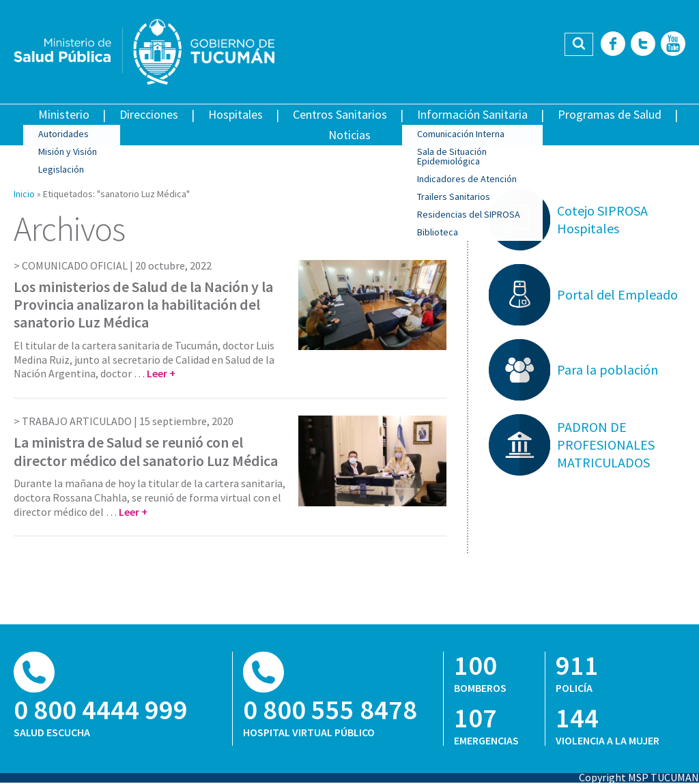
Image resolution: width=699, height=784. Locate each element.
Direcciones (149, 114)
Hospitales (236, 114)
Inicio (24, 194)
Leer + (161, 373)
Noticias (349, 135)
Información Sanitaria (472, 114)
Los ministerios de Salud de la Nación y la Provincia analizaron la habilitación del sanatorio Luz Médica (143, 305)
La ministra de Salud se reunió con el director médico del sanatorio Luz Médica (146, 451)
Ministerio (64, 114)
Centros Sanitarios (340, 114)
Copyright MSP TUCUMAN (639, 777)
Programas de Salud (610, 114)
